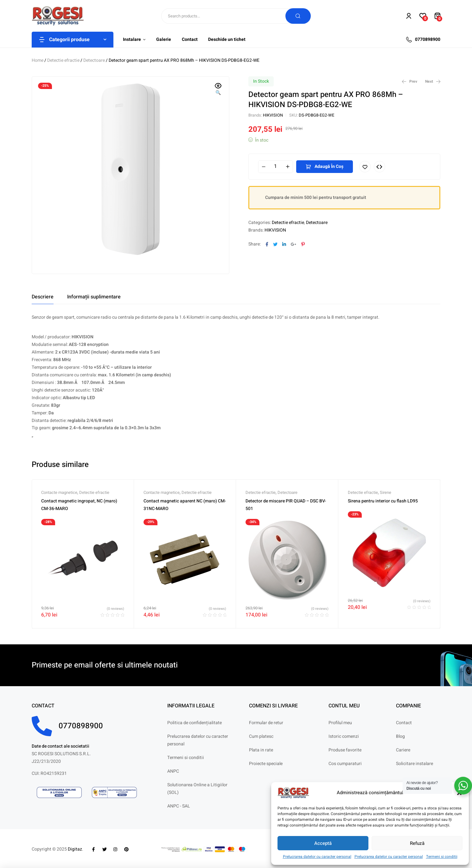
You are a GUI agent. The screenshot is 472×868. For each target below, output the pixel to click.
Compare (380, 167)
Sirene (386, 492)
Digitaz (75, 849)
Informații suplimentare (94, 297)
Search (298, 16)
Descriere (43, 297)
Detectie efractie (63, 60)
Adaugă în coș (329, 166)
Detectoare (94, 60)
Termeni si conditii (442, 857)
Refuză (417, 843)
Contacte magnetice (59, 492)
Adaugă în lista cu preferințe (365, 167)
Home (38, 60)
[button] (218, 90)
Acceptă (323, 843)
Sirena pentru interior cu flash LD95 (383, 501)
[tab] (43, 297)
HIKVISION (273, 115)
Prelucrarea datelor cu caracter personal (317, 857)
